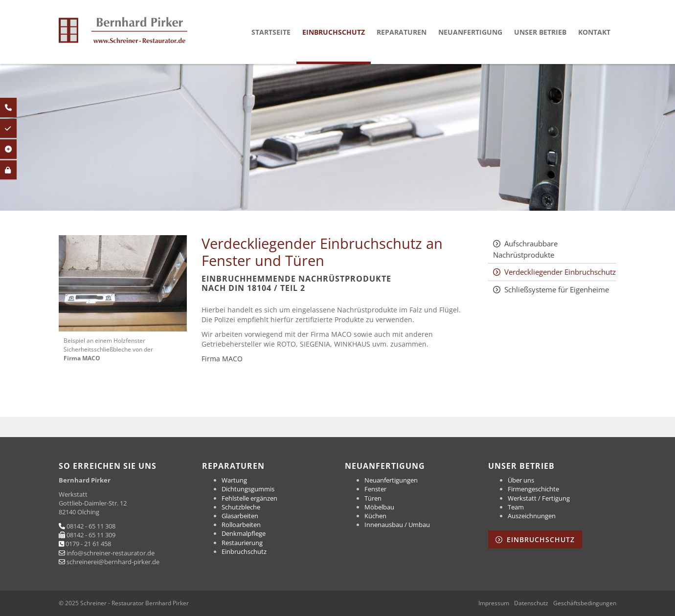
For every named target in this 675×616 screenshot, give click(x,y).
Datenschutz (531, 603)
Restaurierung (242, 543)
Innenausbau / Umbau (397, 525)
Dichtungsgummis (248, 489)
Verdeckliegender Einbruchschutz (560, 272)
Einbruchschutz (334, 32)
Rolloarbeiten (241, 525)
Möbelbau (379, 507)
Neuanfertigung (470, 32)
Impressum (494, 603)
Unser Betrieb (540, 32)
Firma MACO (222, 359)
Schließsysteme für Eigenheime (557, 289)
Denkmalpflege (244, 533)
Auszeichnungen (532, 516)
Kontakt (594, 32)
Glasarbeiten (240, 516)
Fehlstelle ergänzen (249, 498)
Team (516, 507)
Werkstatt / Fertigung (539, 498)
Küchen (375, 516)
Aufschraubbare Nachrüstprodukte (525, 249)
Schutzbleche (241, 507)
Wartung (234, 480)
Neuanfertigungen (391, 480)
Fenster (375, 489)
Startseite (271, 32)
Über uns (521, 480)
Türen (373, 498)
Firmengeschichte (533, 489)
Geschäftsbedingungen (585, 603)
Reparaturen (402, 32)
